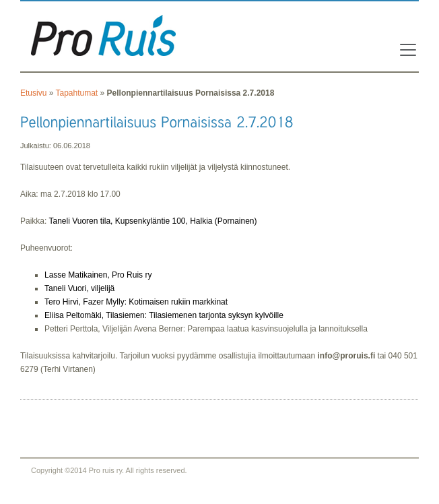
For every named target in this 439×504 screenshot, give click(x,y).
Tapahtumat (76, 93)
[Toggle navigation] (404, 50)
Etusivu (33, 93)
